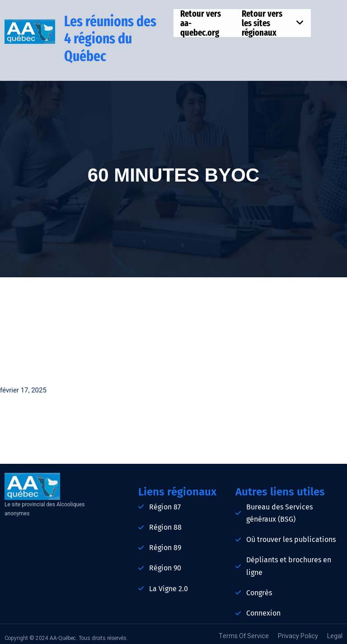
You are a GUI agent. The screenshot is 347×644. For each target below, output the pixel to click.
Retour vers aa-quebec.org (201, 23)
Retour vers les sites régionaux (273, 23)
